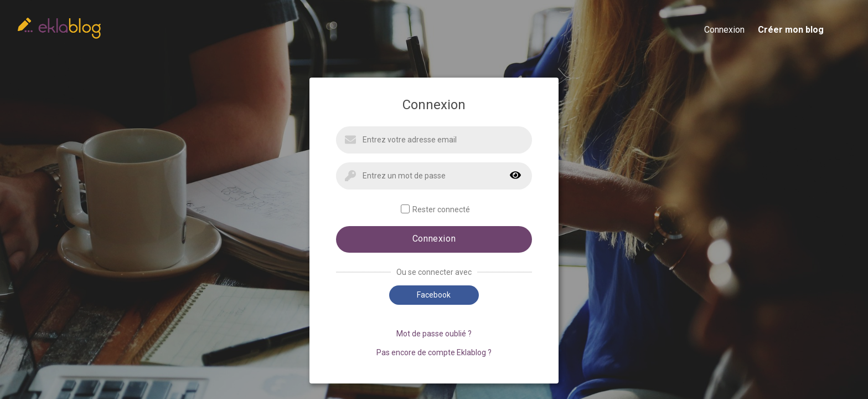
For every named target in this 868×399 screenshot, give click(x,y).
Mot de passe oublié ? (434, 334)
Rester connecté (435, 209)
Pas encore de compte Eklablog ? (434, 352)
